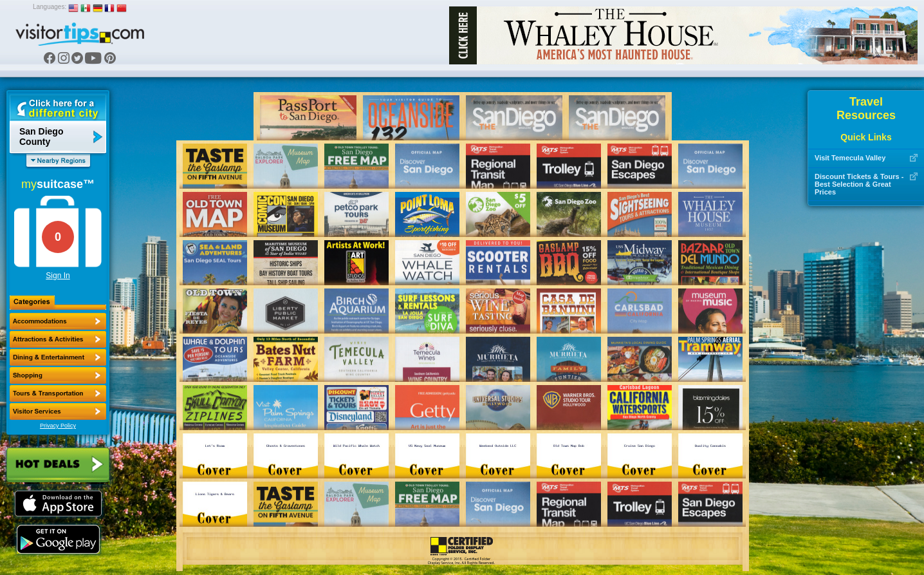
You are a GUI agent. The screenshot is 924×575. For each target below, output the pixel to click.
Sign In (58, 276)
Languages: (50, 7)
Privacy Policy (58, 426)
